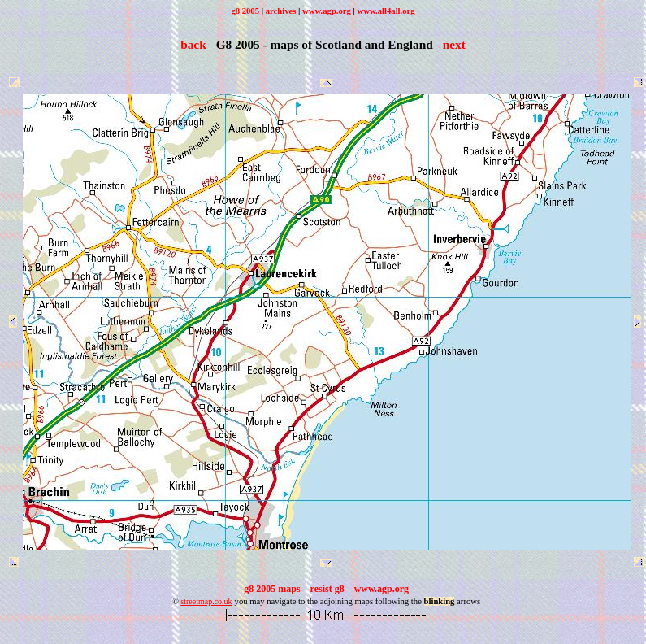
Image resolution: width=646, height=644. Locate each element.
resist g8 (327, 589)
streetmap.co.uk (206, 601)
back (193, 44)
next (454, 44)
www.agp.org (327, 11)
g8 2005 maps (272, 589)
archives (281, 11)
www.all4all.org (386, 11)
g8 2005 (245, 11)
